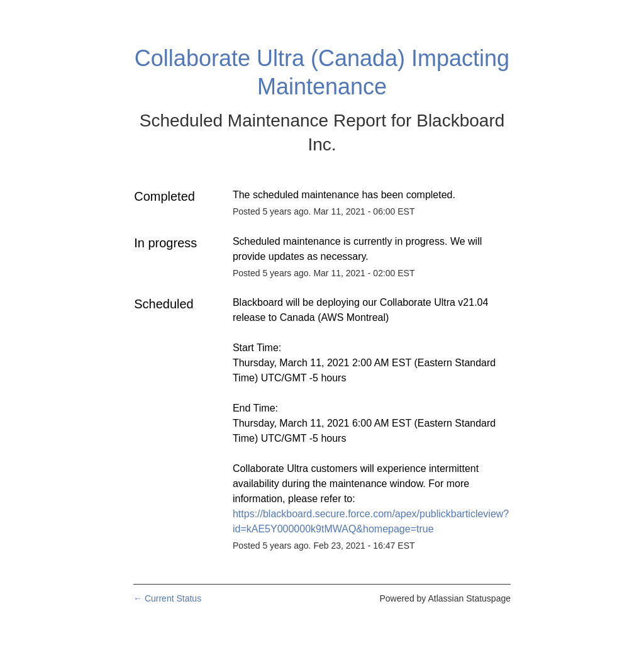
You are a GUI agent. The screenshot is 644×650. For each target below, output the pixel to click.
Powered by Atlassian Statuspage (445, 598)
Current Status (167, 598)
